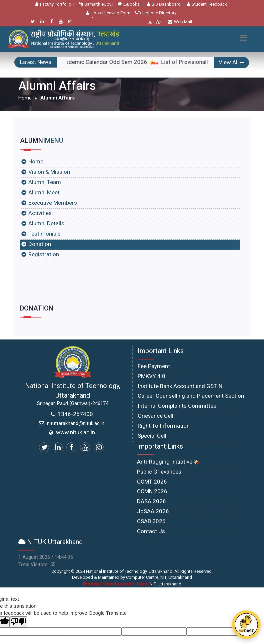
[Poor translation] (18, 622)
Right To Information (164, 426)
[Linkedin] (42, 21)
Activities (40, 213)
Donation (40, 244)
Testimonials (44, 234)
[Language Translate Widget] (93, 18)
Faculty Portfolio (53, 4)
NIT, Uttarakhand (132, 584)
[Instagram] (70, 21)
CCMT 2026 (152, 482)
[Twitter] (33, 21)
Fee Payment (154, 366)
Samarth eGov (95, 4)
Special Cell (152, 436)
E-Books (129, 4)
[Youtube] (61, 21)
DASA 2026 (151, 501)
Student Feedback (207, 4)
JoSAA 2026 (153, 511)
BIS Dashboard (164, 4)
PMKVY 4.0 (151, 376)
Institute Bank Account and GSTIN (180, 386)
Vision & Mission (49, 172)
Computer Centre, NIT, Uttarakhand (159, 577)
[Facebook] (51, 21)
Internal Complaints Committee (177, 406)
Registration (44, 254)
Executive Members (53, 203)
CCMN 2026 (152, 491)
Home (25, 98)
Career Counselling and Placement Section (191, 396)
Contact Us (151, 531)
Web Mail (180, 22)
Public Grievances (159, 472)
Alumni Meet (44, 192)
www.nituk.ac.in (75, 432)
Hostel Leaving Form (108, 13)
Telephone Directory (155, 13)
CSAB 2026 (151, 521)
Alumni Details (46, 223)
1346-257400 (75, 414)
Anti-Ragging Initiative (169, 462)
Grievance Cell (155, 416)
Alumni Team (45, 182)
